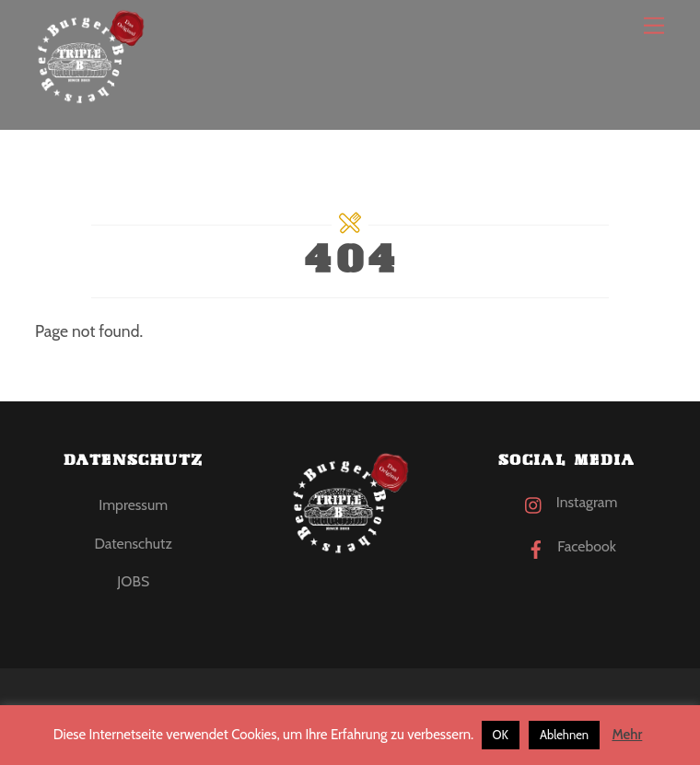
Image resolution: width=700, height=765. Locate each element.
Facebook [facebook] (567, 546)
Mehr (627, 735)
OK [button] (501, 735)
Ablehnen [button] (564, 735)
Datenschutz (133, 544)
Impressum (133, 505)
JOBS (133, 581)
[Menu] (654, 25)
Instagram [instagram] (566, 502)
